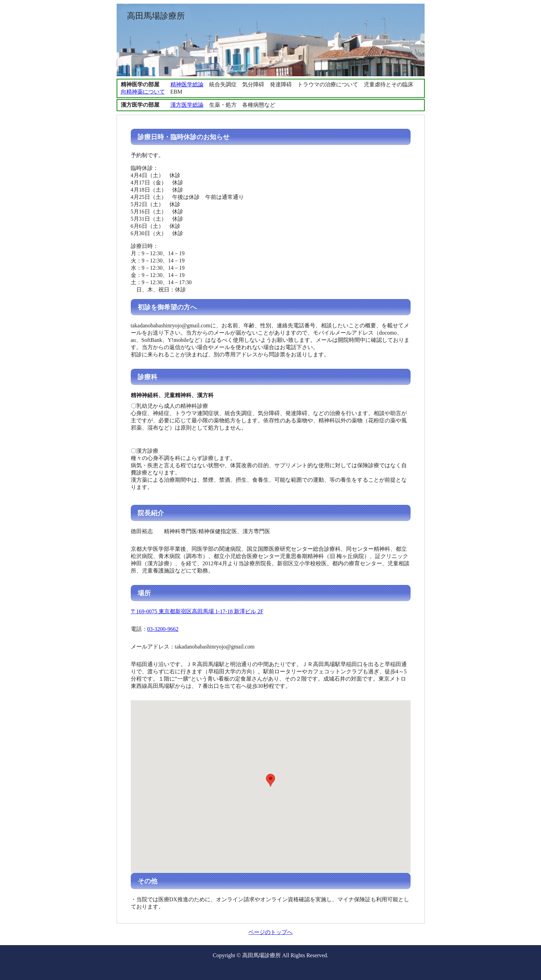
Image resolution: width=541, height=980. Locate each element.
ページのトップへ (270, 932)
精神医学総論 (187, 84)
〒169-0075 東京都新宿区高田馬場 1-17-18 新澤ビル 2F (197, 611)
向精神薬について (143, 92)
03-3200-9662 (163, 629)
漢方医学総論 (187, 105)
